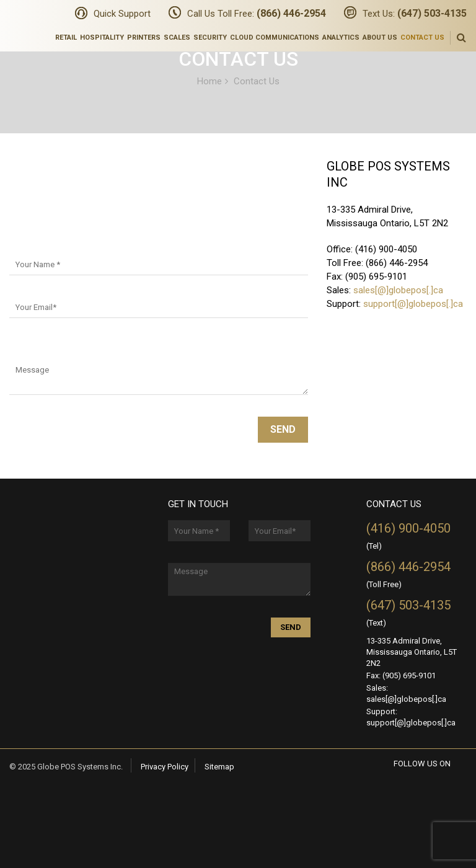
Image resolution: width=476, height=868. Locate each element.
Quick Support (122, 14)
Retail (66, 38)
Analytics (341, 38)
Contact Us (422, 38)
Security (210, 38)
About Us (380, 38)
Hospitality (102, 38)
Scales (177, 38)
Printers (144, 38)
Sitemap (219, 767)
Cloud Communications (275, 38)
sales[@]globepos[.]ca (398, 290)
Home (209, 81)
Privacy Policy (165, 767)
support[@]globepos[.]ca (413, 304)
